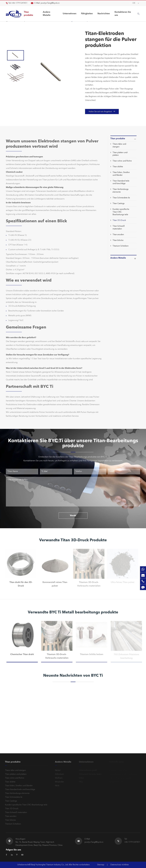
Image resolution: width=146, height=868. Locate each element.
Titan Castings (119, 204)
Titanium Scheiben (121, 246)
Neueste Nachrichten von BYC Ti (73, 676)
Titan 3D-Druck (119, 220)
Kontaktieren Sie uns (123, 14)
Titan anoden (118, 235)
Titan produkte (28, 14)
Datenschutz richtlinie (120, 865)
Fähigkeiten (87, 14)
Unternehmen (70, 14)
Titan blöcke (118, 240)
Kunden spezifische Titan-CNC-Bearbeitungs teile (121, 212)
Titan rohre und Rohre (122, 161)
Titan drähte (118, 167)
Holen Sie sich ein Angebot (102, 111)
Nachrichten (104, 14)
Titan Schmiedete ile (121, 198)
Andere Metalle (47, 14)
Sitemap (101, 865)
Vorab (73, 516)
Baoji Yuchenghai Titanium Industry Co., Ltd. (50, 865)
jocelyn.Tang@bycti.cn (50, 3)
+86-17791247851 (19, 3)
